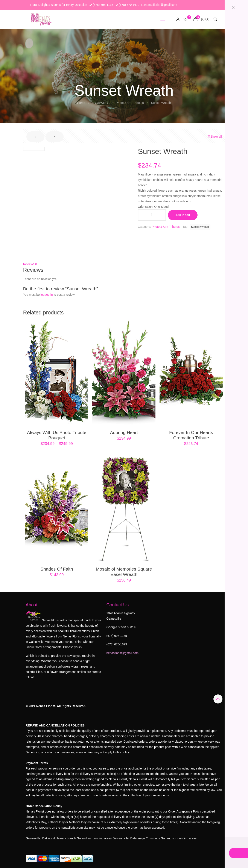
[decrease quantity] (143, 215)
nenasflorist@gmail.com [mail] (161, 5)
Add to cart (183, 215)
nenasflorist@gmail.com (123, 653)
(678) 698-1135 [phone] (103, 5)
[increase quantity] (161, 215)
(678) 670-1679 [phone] (129, 5)
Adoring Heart (124, 432)
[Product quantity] (152, 215)
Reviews (30, 264)
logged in (47, 295)
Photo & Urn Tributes (130, 103)
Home (81, 103)
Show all (215, 137)
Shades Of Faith (57, 569)
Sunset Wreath (200, 227)
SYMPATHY (101, 103)
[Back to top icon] (218, 699)
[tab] (124, 264)
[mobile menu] (163, 19)
